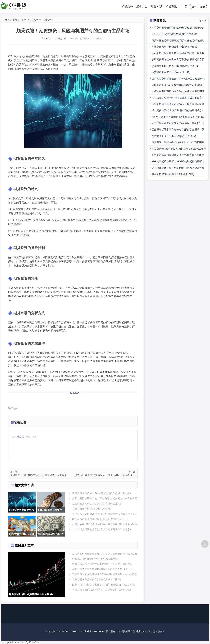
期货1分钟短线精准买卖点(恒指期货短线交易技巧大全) (179, 150)
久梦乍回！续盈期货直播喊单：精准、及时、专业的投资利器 (104, 475)
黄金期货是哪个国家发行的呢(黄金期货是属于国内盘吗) (103, 564)
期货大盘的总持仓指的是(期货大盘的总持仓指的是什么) (103, 569)
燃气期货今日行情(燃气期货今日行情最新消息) (177, 110)
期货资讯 (171, 6)
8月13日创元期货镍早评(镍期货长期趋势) (95, 559)
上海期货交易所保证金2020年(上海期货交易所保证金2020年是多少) (178, 79)
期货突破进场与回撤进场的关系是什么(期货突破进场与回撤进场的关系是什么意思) (178, 143)
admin (46, 39)
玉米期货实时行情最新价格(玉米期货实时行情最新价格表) (178, 105)
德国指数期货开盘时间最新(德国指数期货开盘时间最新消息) (178, 169)
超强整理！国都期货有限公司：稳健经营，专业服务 (39, 475)
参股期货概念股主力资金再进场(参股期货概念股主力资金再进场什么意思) (178, 60)
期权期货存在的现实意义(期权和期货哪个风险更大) (178, 156)
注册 (202, 7)
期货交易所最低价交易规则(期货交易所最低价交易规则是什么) (178, 29)
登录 (194, 7)
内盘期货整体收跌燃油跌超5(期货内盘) (173, 174)
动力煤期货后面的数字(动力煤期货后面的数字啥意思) (101, 529)
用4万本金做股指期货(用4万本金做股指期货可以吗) (178, 118)
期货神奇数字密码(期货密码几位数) (92, 509)
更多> (202, 21)
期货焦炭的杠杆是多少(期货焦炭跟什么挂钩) (97, 504)
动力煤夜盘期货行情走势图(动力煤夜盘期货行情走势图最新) (178, 124)
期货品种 (127, 6)
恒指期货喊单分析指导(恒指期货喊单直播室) (97, 579)
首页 (24, 20)
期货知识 (156, 6)
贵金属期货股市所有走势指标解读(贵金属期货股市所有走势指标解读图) (178, 130)
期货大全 (142, 6)
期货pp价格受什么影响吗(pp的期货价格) (174, 136)
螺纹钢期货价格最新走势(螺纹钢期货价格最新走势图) (178, 162)
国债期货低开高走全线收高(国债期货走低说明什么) (100, 519)
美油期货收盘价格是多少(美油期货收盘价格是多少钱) (101, 493)
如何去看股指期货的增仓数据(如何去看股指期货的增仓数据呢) (178, 92)
